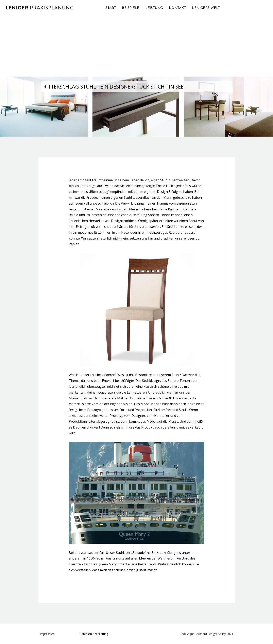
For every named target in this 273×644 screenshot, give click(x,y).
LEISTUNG (154, 8)
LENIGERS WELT (206, 8)
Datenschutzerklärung (94, 634)
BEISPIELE (131, 8)
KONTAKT (177, 8)
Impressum (47, 634)
